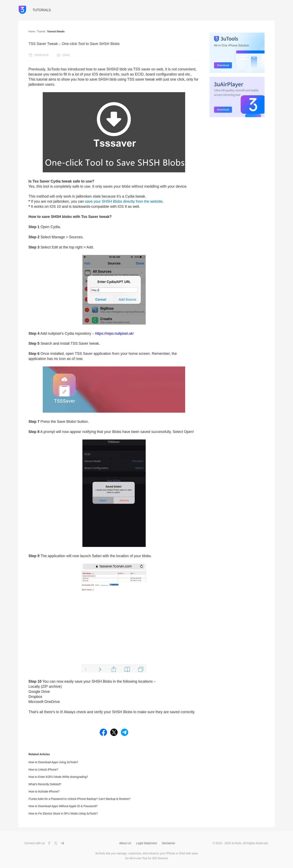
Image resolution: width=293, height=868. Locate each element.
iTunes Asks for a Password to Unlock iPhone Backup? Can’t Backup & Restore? (79, 799)
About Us (125, 843)
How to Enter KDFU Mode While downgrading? (58, 777)
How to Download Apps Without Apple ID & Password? (63, 806)
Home (32, 32)
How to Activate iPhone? (44, 791)
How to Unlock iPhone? (43, 770)
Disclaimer (169, 843)
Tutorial (41, 32)
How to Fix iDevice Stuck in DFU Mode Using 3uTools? (63, 813)
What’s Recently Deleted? (45, 784)
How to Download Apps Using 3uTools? (53, 762)
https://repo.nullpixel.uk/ (114, 333)
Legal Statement (146, 843)
